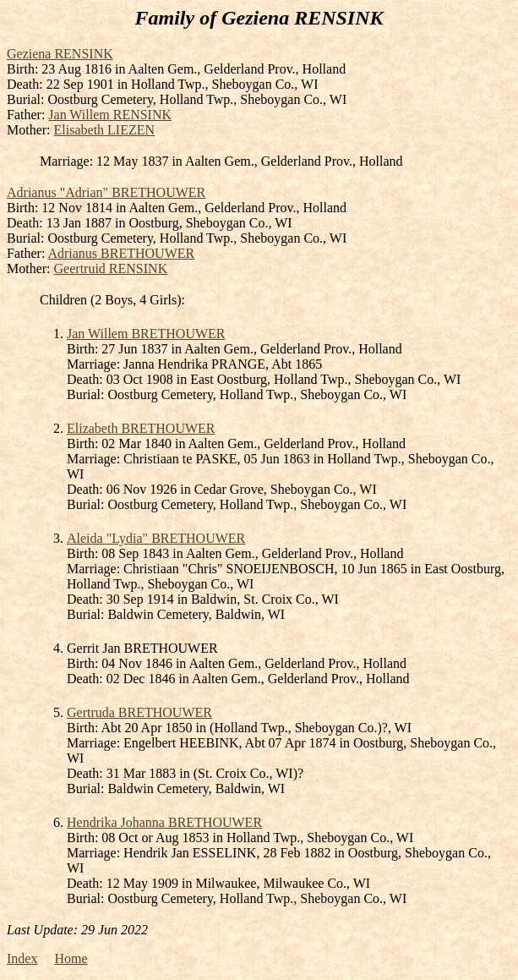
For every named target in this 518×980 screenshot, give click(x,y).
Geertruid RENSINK (111, 268)
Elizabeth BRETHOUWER (141, 428)
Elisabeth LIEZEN (105, 130)
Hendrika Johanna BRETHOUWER (164, 822)
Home (71, 958)
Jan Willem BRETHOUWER (146, 334)
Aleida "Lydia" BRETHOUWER (156, 538)
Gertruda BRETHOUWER (139, 712)
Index (22, 958)
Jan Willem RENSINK (110, 115)
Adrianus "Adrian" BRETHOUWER (106, 192)
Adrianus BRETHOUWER (121, 253)
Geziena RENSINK (60, 54)
